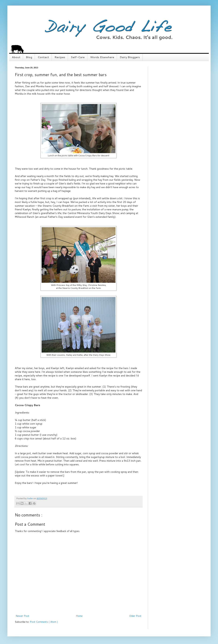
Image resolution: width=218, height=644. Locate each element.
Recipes (60, 57)
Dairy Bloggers (130, 57)
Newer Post (22, 616)
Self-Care (78, 57)
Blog (29, 57)
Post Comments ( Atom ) (44, 622)
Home (79, 616)
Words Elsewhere (102, 57)
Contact (43, 57)
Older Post (135, 616)
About (16, 57)
